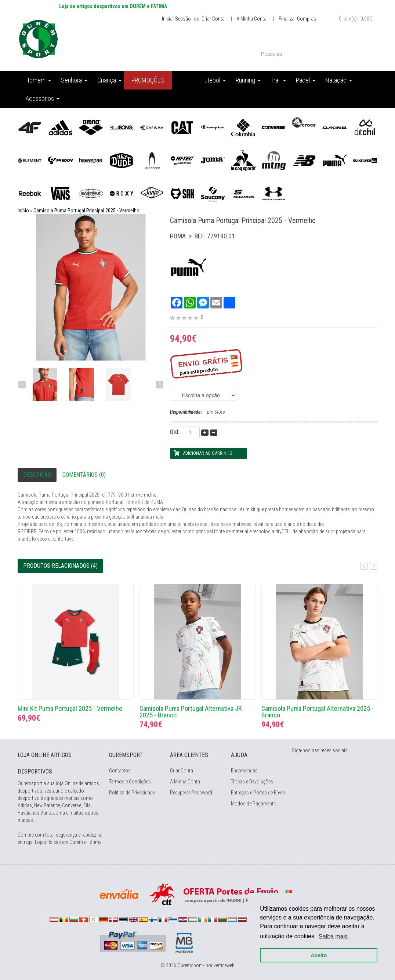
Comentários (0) (84, 475)
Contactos (120, 771)
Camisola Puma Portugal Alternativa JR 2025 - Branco (191, 712)
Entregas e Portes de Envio (258, 793)
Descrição (37, 475)
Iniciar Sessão (176, 19)
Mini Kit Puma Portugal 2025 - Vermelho (70, 708)
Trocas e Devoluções (252, 782)
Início (23, 211)
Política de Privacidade (132, 793)
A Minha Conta (251, 19)
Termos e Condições (130, 782)
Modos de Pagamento (254, 804)
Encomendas (244, 771)
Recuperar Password (191, 793)
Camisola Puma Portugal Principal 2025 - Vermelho (86, 211)
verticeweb (224, 965)
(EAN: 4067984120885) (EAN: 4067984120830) (203, 395)
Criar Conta (213, 19)
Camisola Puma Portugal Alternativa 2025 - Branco (318, 712)
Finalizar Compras (297, 19)
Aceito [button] (319, 955)
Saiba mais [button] (333, 936)
